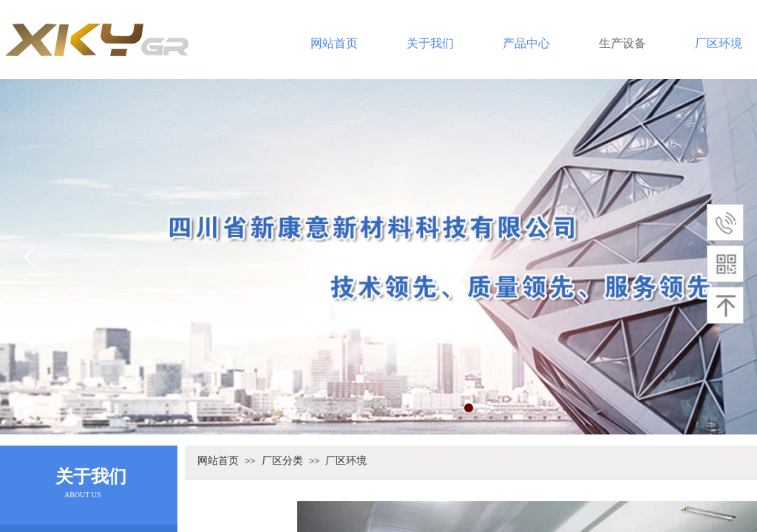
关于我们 (430, 43)
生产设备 (622, 43)
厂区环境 (346, 460)
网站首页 (334, 43)
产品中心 (526, 43)
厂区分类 (282, 460)
